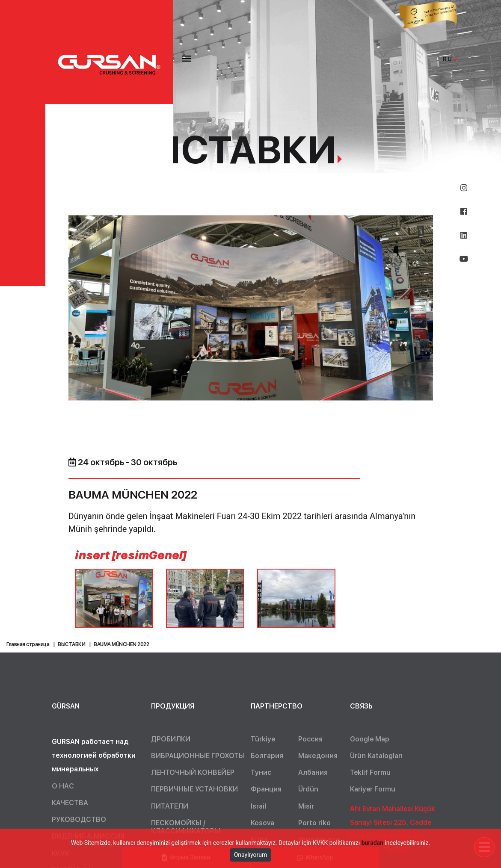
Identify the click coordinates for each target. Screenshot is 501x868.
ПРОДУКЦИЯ (173, 706)
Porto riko (314, 823)
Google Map (370, 739)
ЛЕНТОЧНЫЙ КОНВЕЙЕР (193, 772)
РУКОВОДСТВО (79, 819)
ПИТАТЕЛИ (170, 806)
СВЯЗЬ (361, 706)
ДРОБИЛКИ (171, 739)
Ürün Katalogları (376, 756)
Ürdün (308, 789)
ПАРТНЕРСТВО (277, 706)
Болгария (267, 756)
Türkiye (263, 739)
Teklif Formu (370, 772)
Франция (266, 789)
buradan (372, 843)
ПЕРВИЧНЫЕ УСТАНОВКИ (194, 789)
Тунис (261, 772)
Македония (318, 756)
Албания (313, 772)
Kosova (262, 823)
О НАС (63, 786)
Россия (310, 739)
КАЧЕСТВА (70, 803)
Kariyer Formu (373, 789)
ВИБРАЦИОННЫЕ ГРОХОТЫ (198, 756)
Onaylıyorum (251, 855)
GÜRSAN (66, 706)
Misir (306, 806)
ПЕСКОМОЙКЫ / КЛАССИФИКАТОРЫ (186, 827)
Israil (258, 806)
